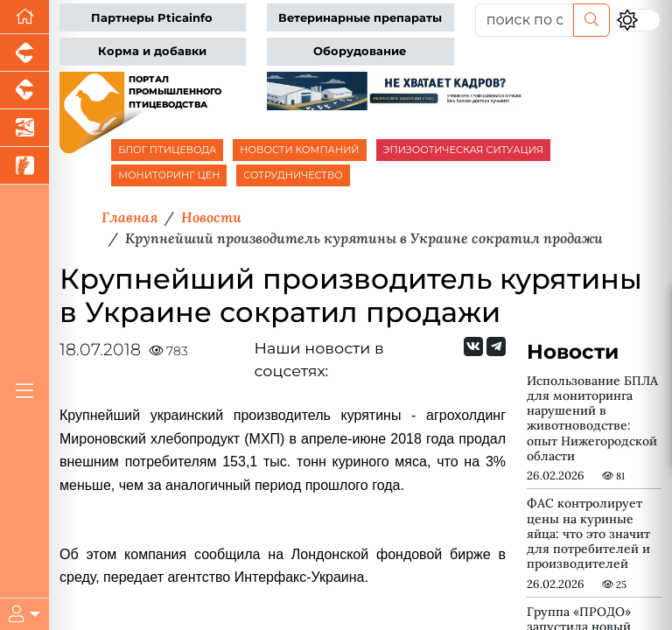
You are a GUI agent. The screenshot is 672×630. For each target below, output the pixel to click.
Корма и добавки (152, 51)
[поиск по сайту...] (525, 20)
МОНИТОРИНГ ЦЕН (169, 175)
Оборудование (360, 51)
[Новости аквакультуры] (24, 128)
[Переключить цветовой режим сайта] (638, 20)
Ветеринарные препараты (360, 18)
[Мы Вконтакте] (473, 346)
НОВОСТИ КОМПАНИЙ (299, 150)
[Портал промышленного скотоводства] (24, 91)
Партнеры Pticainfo (152, 18)
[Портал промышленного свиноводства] (24, 53)
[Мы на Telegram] (496, 346)
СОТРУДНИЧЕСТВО (293, 175)
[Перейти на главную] (24, 17)
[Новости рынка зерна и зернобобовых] (24, 166)
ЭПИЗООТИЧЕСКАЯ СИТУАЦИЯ (463, 150)
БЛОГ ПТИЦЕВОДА (167, 150)
